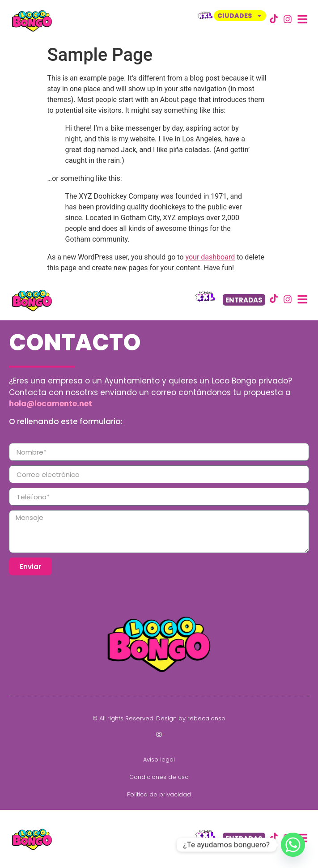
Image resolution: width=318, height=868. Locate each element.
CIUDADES (240, 16)
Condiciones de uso (159, 777)
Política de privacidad (159, 794)
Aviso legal (159, 759)
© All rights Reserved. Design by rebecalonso (159, 718)
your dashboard (210, 257)
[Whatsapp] (293, 845)
